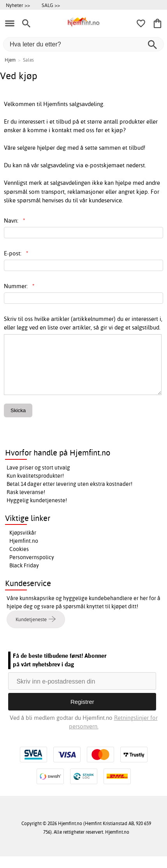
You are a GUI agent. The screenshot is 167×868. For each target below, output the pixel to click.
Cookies (19, 561)
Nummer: (19, 286)
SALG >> (51, 5)
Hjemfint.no (24, 553)
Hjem (10, 60)
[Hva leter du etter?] (83, 44)
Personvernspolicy (32, 569)
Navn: (15, 221)
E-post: (16, 253)
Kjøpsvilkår (23, 544)
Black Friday (24, 577)
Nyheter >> (18, 5)
